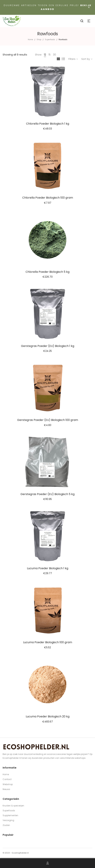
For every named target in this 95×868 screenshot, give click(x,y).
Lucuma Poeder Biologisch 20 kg (48, 716)
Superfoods (50, 40)
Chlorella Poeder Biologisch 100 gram (48, 198)
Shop (39, 40)
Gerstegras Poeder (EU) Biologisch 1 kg (48, 346)
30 (54, 55)
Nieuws (6, 789)
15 (50, 55)
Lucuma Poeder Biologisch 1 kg (48, 568)
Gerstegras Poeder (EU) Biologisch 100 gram (48, 420)
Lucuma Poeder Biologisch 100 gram (48, 642)
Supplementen (10, 815)
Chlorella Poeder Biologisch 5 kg (47, 272)
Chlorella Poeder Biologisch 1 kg (48, 124)
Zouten (6, 825)
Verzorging (8, 820)
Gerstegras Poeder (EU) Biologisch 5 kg (47, 494)
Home (30, 40)
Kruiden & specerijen (13, 806)
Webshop (8, 784)
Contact (7, 779)
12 (45, 55)
